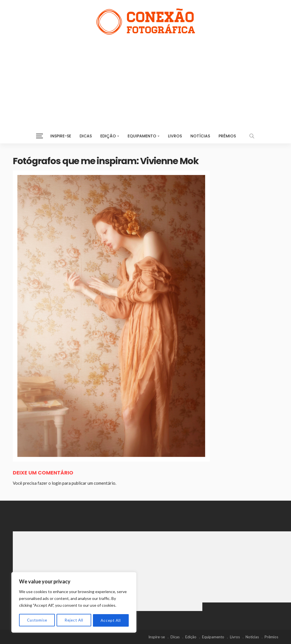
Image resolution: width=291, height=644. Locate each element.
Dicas (86, 136)
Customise (37, 620)
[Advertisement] (145, 77)
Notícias (200, 136)
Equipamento (142, 136)
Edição (108, 136)
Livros (175, 136)
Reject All (74, 620)
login (57, 483)
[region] (74, 603)
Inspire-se (61, 136)
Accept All (111, 620)
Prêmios (227, 136)
